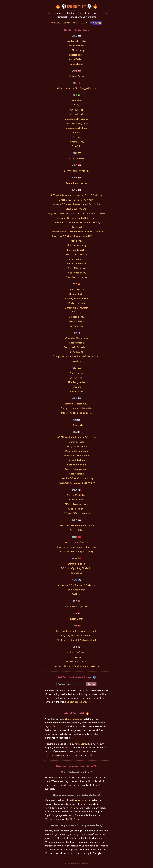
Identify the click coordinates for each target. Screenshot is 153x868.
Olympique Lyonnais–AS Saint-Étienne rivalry (77, 356)
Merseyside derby (76, 250)
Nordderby (76, 387)
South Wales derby (77, 263)
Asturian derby (77, 289)
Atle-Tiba (77, 101)
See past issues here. (76, 702)
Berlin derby (76, 373)
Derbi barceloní (77, 303)
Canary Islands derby (77, 299)
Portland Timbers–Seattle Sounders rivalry (77, 666)
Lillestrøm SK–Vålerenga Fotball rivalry (76, 547)
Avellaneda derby (77, 41)
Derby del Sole (77, 442)
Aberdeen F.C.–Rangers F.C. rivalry (76, 585)
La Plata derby (76, 50)
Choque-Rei (77, 110)
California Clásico (77, 652)
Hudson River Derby (77, 661)
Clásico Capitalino (76, 495)
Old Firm (76, 594)
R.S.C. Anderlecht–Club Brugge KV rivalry (76, 88)
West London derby (77, 277)
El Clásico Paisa (77, 158)
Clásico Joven (76, 500)
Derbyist (57, 726)
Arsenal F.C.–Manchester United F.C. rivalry (76, 204)
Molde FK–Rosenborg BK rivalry (76, 551)
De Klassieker (76, 530)
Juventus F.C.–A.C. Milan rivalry (76, 478)
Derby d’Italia (76, 474)
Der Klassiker (76, 378)
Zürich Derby (77, 619)
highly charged (74, 719)
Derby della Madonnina (76, 455)
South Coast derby (76, 259)
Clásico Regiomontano (77, 504)
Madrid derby (76, 321)
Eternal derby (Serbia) (77, 606)
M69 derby (76, 241)
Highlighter (96, 23)
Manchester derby (77, 245)
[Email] (71, 684)
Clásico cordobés (77, 46)
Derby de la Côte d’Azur (76, 347)
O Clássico (77, 573)
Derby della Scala (76, 465)
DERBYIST (77, 6)
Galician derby (76, 317)
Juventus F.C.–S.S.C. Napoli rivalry (77, 483)
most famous (83, 800)
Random (76, 23)
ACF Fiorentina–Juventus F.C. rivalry (76, 437)
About (85, 23)
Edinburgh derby (77, 590)
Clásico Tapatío (76, 509)
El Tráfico (77, 657)
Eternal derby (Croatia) (77, 171)
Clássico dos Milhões (77, 128)
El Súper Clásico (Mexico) (76, 513)
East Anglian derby (76, 227)
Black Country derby (76, 209)
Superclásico (77, 64)
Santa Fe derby (76, 59)
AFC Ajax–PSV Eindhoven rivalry (77, 525)
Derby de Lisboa (77, 564)
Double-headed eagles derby (77, 413)
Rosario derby (76, 55)
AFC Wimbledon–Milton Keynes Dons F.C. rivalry (76, 195)
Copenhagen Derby (77, 183)
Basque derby (76, 294)
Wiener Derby (77, 76)
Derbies (67, 23)
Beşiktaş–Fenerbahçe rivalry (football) (77, 631)
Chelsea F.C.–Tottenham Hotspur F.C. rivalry (77, 223)
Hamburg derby (76, 382)
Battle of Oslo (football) (77, 542)
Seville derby (76, 326)
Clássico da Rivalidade (77, 119)
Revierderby (76, 391)
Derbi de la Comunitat (77, 308)
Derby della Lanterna (76, 451)
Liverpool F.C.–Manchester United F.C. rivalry (76, 236)
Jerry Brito (80, 744)
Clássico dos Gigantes (77, 123)
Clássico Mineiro (77, 114)
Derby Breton (77, 343)
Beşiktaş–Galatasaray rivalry (77, 635)
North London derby (76, 254)
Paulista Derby (77, 142)
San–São (76, 146)
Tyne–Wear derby (77, 273)
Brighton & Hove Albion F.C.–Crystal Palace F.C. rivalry (76, 213)
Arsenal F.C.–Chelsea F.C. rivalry (77, 200)
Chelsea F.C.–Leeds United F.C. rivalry (76, 218)
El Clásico (76, 312)
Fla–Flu (76, 132)
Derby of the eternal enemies (76, 408)
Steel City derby (77, 268)
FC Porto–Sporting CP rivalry (77, 568)
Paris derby (77, 361)
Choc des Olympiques (77, 338)
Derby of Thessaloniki (77, 404)
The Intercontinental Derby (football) (77, 640)
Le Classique (77, 352)
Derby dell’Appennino (76, 469)
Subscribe (56, 23)
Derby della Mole (76, 460)
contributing (51, 755)
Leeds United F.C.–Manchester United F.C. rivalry (77, 232)
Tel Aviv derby (77, 425)
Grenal (77, 137)
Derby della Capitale (77, 446)
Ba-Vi (77, 105)
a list (55, 777)
